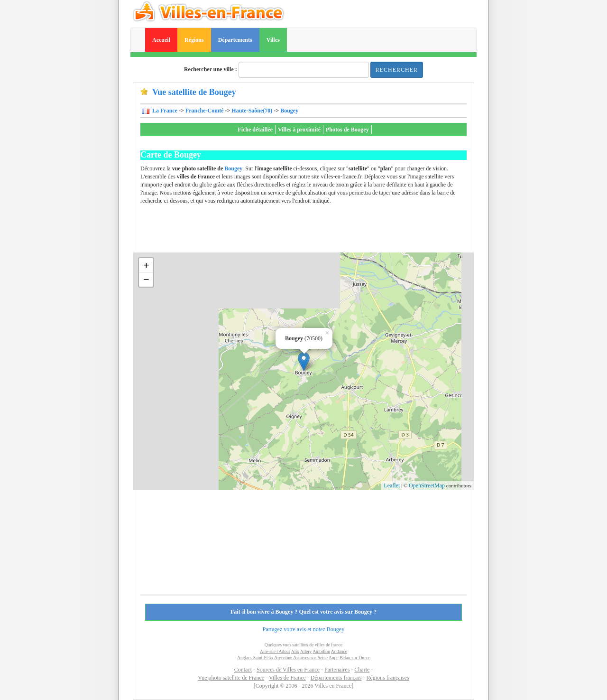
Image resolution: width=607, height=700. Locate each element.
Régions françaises (387, 678)
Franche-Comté (205, 111)
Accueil (161, 40)
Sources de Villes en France (288, 670)
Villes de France (287, 678)
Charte (362, 670)
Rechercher (397, 70)
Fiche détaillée (255, 130)
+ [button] (146, 265)
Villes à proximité (299, 130)
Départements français (336, 678)
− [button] (146, 279)
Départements (235, 40)
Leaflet (392, 485)
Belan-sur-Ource (355, 658)
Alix (295, 651)
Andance (339, 651)
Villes (273, 40)
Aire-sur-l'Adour (275, 651)
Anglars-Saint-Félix (255, 658)
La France (164, 111)
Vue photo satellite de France (231, 678)
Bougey (289, 111)
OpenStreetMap (427, 485)
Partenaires (337, 670)
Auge (334, 658)
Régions (194, 40)
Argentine (283, 658)
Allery (306, 651)
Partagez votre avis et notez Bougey (303, 629)
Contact (243, 670)
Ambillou (321, 651)
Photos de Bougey (347, 130)
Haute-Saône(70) (252, 111)
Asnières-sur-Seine (310, 658)
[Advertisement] (313, 231)
